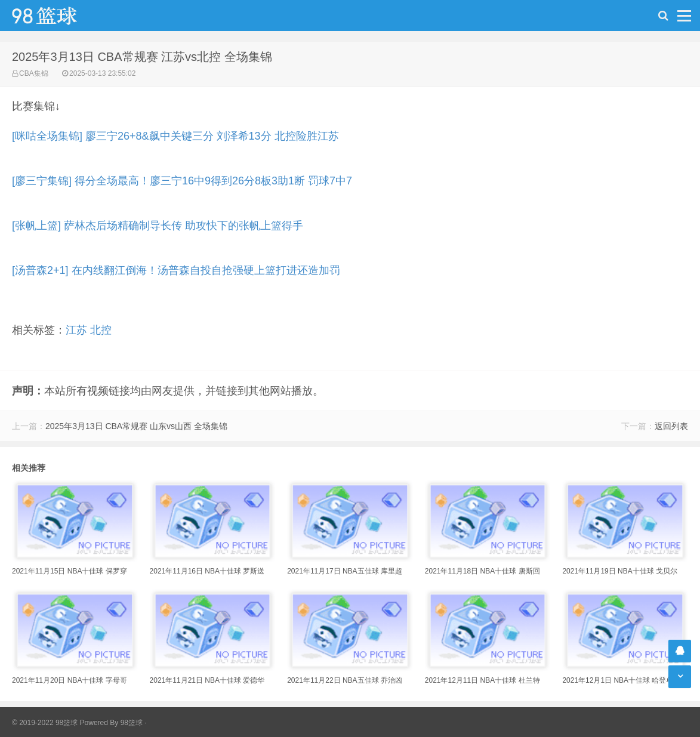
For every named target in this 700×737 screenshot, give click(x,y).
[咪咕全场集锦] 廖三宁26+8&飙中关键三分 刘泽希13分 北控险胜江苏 (175, 136)
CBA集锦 (34, 73)
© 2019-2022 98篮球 (45, 723)
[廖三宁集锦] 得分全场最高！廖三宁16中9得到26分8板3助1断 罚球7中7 (182, 181)
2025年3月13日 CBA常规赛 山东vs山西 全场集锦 (136, 426)
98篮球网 (60, 16)
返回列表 (671, 426)
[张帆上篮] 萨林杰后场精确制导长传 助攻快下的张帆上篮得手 (158, 226)
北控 (101, 330)
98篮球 (132, 723)
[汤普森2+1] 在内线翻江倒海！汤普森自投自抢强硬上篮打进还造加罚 (176, 270)
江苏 (76, 330)
